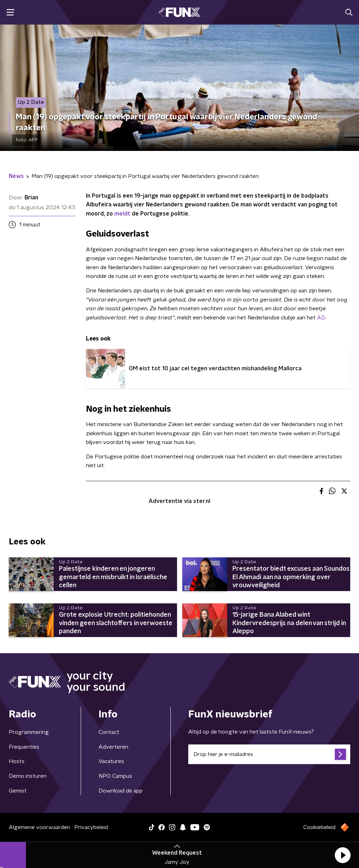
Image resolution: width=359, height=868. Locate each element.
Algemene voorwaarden (39, 827)
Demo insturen (28, 776)
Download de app (121, 791)
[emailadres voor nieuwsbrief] (269, 754)
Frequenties (24, 747)
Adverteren (113, 747)
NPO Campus (115, 776)
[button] (343, 855)
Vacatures (111, 761)
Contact (109, 732)
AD (321, 318)
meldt (122, 214)
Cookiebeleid (319, 827)
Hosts (17, 761)
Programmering (29, 732)
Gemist (18, 791)
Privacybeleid (91, 827)
